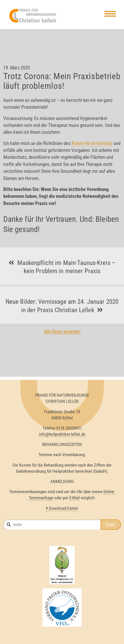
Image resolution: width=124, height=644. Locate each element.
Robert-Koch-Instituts (92, 143)
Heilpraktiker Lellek (33, 16)
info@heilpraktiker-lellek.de (62, 434)
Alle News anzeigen (62, 331)
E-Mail (74, 498)
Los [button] (111, 524)
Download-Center (62, 508)
